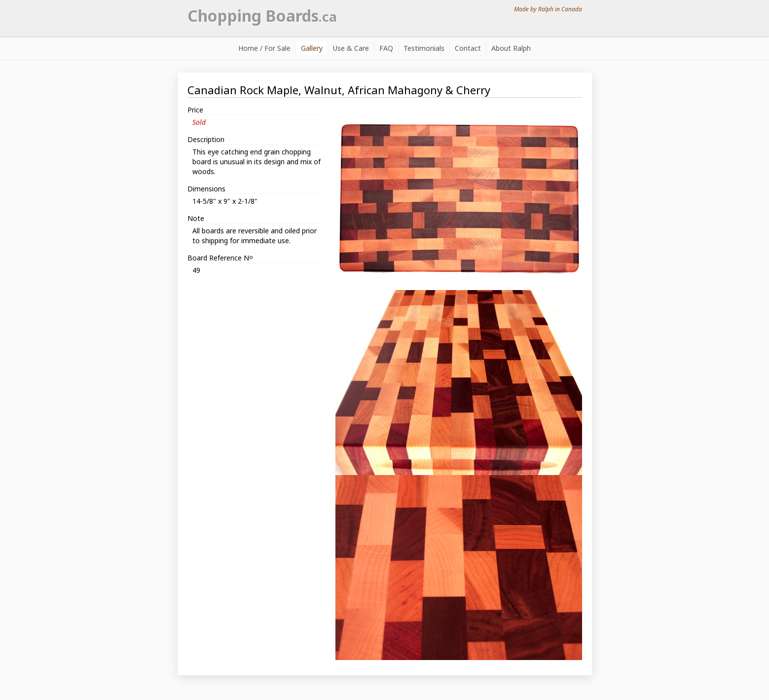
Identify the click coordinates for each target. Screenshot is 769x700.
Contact (468, 48)
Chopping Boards (262, 16)
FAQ (386, 48)
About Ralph (511, 48)
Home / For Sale (264, 48)
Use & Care (351, 48)
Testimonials (424, 48)
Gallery (312, 48)
